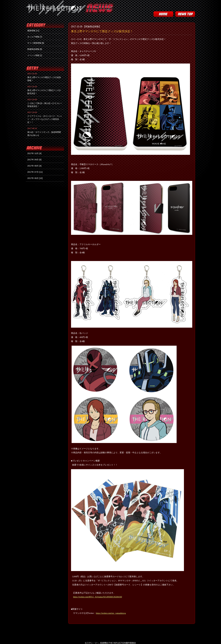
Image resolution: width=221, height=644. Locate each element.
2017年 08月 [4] (34, 166)
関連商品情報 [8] (35, 49)
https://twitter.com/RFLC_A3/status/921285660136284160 (98, 597)
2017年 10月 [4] (34, 153)
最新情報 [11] (33, 31)
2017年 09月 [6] (34, 160)
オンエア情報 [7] (35, 37)
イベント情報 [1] (35, 55)
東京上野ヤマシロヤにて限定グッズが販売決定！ (102, 31)
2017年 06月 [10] (35, 178)
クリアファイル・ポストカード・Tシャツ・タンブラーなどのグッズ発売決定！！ (45, 119)
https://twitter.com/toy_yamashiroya (111, 613)
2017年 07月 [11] (35, 172)
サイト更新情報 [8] (36, 43)
